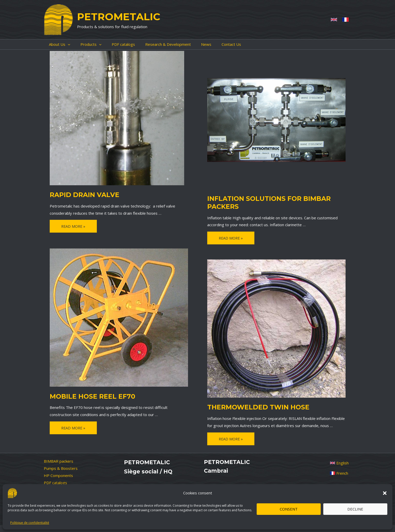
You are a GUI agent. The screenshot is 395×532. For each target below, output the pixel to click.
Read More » (74, 226)
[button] (385, 493)
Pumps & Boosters (61, 466)
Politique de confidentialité (30, 523)
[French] (345, 20)
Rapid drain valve (81, 194)
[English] (339, 461)
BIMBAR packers (59, 459)
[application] (63, 44)
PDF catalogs (55, 480)
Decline (355, 509)
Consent (289, 509)
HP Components (58, 473)
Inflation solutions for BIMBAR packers (263, 202)
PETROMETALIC (119, 17)
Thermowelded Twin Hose (253, 407)
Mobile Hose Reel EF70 (88, 396)
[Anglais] (334, 20)
